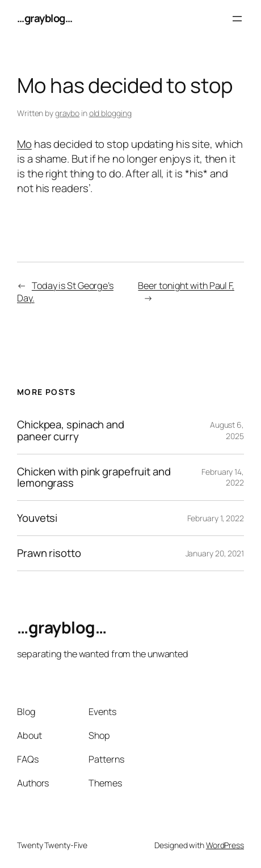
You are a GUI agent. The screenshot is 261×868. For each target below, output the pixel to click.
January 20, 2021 (215, 553)
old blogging (110, 113)
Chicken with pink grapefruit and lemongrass (94, 478)
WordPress (225, 845)
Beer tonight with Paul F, (186, 286)
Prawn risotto (49, 553)
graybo (67, 113)
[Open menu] (237, 19)
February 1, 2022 (216, 518)
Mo (24, 144)
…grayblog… (45, 18)
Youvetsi (37, 518)
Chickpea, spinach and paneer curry (71, 431)
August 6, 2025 (227, 430)
